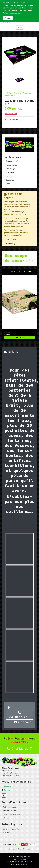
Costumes (10, 180)
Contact (23, 722)
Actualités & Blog (10, 811)
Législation (7, 818)
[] (20, 28)
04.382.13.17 (20, 715)
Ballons (9, 176)
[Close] (35, 194)
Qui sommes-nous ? (11, 807)
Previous (28, 261)
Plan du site (7, 833)
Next (33, 261)
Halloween (10, 172)
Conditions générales (11, 829)
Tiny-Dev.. (23, 859)
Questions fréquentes (11, 814)
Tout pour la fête (13, 161)
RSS (4, 836)
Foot (8, 184)
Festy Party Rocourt (13, 93)
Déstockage (11, 169)
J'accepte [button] (8, 18)
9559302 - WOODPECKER (21, 272)
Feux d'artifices (12, 165)
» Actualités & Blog (9, 244)
